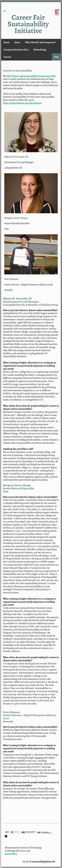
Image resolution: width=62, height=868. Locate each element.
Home (7, 42)
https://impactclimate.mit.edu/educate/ (22, 103)
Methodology (40, 50)
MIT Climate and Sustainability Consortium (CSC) (31, 76)
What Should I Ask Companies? (40, 42)
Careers (7, 57)
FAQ (56, 57)
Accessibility (11, 854)
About (17, 42)
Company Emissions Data (16, 50)
